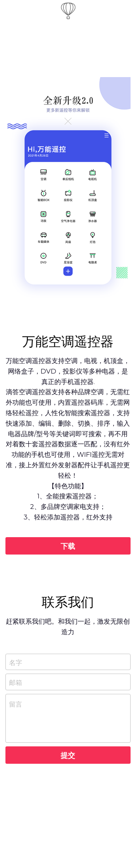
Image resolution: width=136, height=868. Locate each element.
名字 (16, 662)
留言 (16, 704)
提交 (68, 755)
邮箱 (16, 682)
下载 (68, 546)
